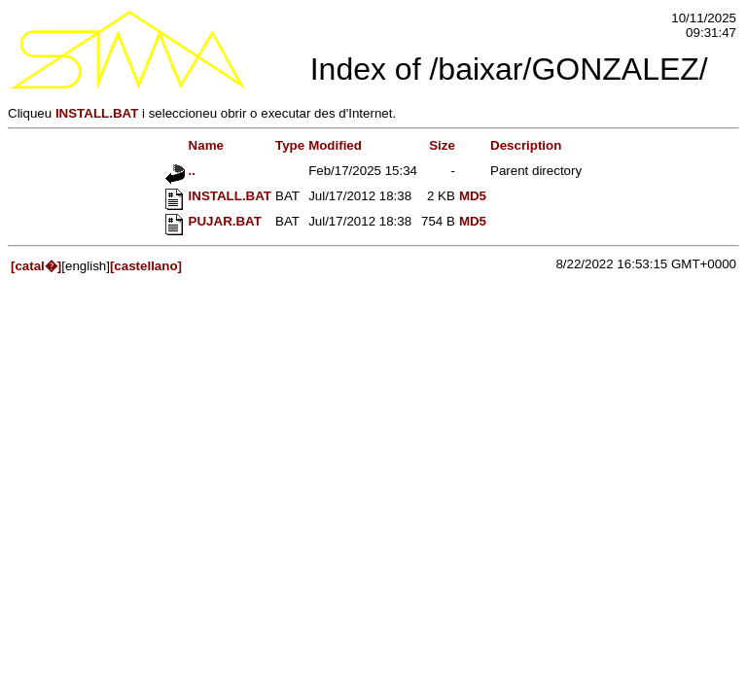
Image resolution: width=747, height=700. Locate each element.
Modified (335, 145)
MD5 (473, 196)
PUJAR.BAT (213, 221)
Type (290, 145)
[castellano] (146, 266)
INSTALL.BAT (97, 113)
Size (442, 145)
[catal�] (36, 266)
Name (195, 145)
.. (180, 171)
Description (526, 145)
